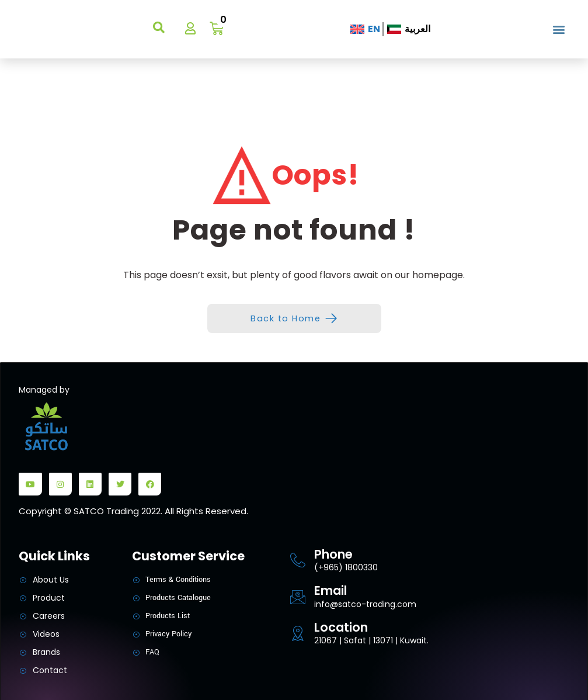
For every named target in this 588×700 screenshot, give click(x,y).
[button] (559, 30)
